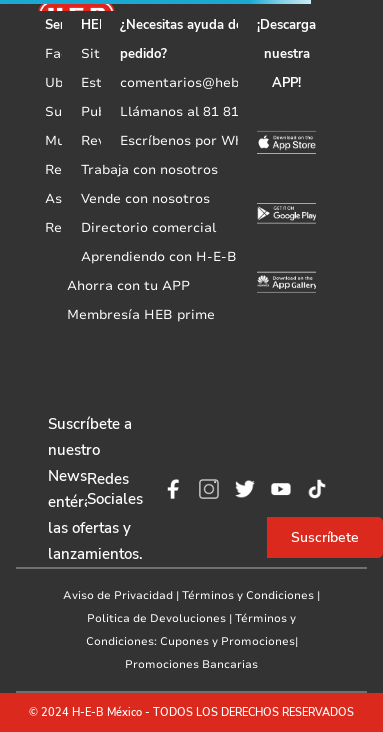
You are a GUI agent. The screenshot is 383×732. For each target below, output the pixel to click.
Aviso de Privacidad (118, 595)
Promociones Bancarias (191, 664)
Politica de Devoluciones (156, 618)
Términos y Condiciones (248, 595)
